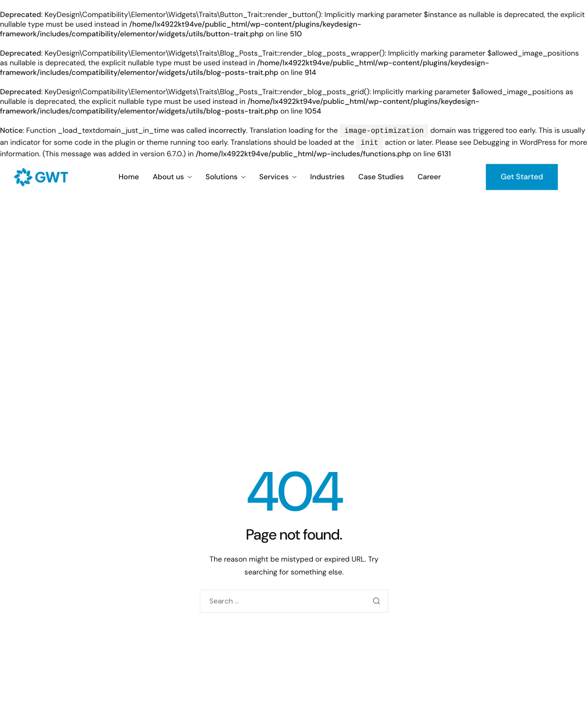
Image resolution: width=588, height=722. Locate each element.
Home (129, 177)
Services (278, 177)
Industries (327, 177)
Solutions (226, 177)
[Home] (41, 176)
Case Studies (381, 177)
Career (429, 177)
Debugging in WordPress (514, 143)
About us (172, 177)
